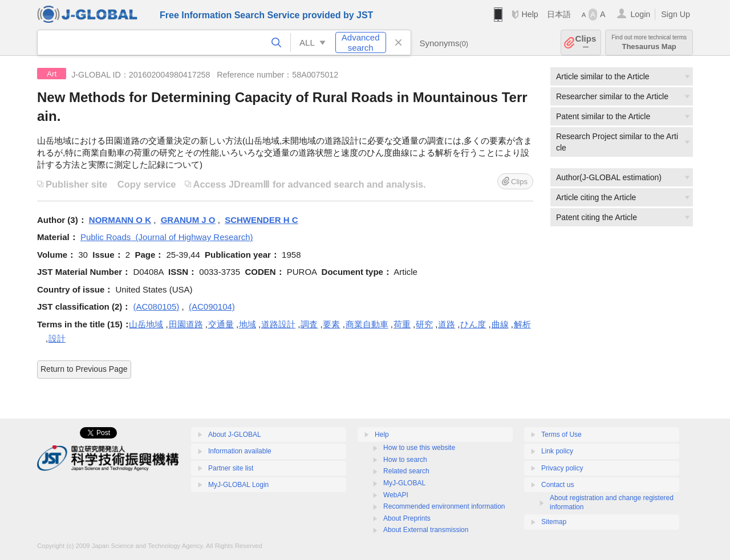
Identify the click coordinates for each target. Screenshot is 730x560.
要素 (331, 324)
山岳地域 (146, 324)
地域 (248, 324)
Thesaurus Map (649, 42)
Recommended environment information (444, 506)
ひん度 (473, 324)
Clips (586, 42)
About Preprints (407, 518)
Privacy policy (562, 468)
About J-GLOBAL (235, 435)
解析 (522, 324)
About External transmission (426, 530)
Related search (406, 471)
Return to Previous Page (84, 369)
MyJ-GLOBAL (404, 483)
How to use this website (419, 448)
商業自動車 (367, 324)
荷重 (402, 324)
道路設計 (278, 324)
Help (530, 14)
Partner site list (231, 468)
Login (640, 14)
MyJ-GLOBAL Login (238, 485)
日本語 (559, 14)
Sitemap (554, 522)
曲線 (500, 324)
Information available (240, 451)
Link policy (557, 451)
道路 (447, 324)
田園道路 (186, 324)
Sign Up (676, 14)
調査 (309, 324)
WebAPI (396, 495)
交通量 (221, 324)
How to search (405, 460)
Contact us (557, 485)
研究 (424, 324)
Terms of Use (561, 435)
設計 (57, 338)
